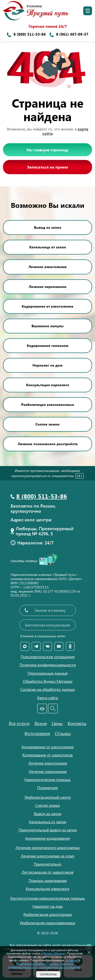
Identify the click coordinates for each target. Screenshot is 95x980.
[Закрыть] (89, 952)
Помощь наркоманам (48, 880)
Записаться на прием (47, 167)
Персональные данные (48, 673)
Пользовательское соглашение (48, 657)
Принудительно (47, 864)
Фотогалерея (37, 733)
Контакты (77, 723)
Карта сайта (47, 698)
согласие (71, 960)
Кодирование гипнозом (48, 346)
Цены (57, 723)
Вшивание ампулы (47, 326)
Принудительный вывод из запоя (48, 830)
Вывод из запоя (48, 227)
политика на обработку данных (38, 964)
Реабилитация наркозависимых (48, 923)
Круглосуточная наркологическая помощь (48, 898)
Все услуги (19, 723)
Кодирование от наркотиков (47, 755)
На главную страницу (47, 150)
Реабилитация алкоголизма (47, 914)
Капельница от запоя (48, 247)
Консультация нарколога (48, 385)
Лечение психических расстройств (48, 444)
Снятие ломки (47, 424)
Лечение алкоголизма (48, 267)
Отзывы (63, 733)
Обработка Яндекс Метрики (48, 681)
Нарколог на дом (47, 365)
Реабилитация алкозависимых (48, 405)
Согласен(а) (48, 974)
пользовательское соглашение (59, 967)
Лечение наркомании (48, 287)
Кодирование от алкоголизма (47, 306)
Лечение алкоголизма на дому (48, 856)
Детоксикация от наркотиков (47, 872)
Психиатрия (47, 788)
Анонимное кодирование (47, 838)
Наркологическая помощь (47, 779)
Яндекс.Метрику (55, 953)
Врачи (41, 723)
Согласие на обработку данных (47, 689)
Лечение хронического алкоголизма (47, 847)
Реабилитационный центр (48, 797)
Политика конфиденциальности (48, 665)
